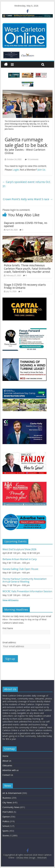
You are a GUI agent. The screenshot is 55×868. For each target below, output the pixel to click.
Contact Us (8, 775)
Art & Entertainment (12, 793)
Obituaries (7, 765)
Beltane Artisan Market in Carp (20, 559)
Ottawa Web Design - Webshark (31, 858)
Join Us (41, 170)
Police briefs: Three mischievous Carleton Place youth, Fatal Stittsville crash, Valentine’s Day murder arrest (27, 268)
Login (16, 170)
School (6, 826)
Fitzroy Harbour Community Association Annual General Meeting (24, 580)
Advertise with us (11, 770)
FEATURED (8, 812)
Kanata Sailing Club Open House (20, 569)
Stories (6, 835)
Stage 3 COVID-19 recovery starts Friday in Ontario (25, 286)
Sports (6, 831)
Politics (6, 821)
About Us (7, 761)
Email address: (9, 642)
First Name (8, 628)
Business (7, 798)
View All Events (10, 600)
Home (5, 756)
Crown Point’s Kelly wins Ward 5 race (28, 199)
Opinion (6, 817)
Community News (11, 807)
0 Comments (32, 159)
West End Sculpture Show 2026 (19, 549)
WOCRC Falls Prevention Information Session (27, 591)
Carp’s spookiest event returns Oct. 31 (27, 184)
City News (7, 802)
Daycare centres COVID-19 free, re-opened (26, 224)
